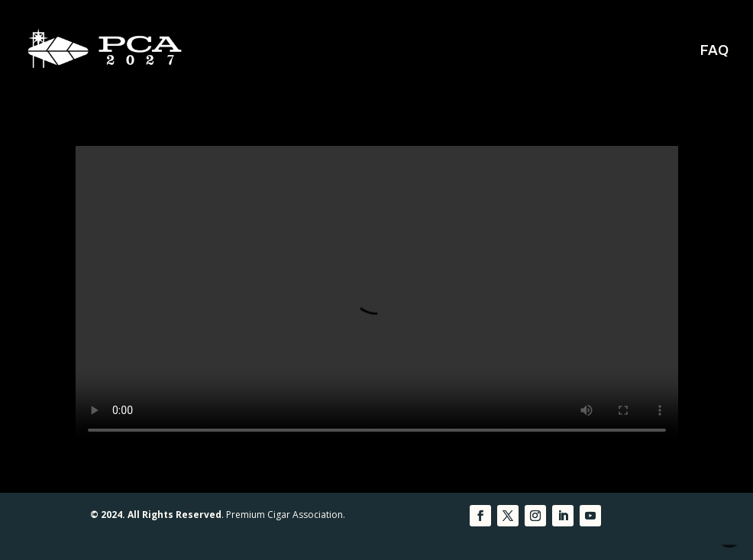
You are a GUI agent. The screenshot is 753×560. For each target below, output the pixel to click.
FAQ (714, 52)
